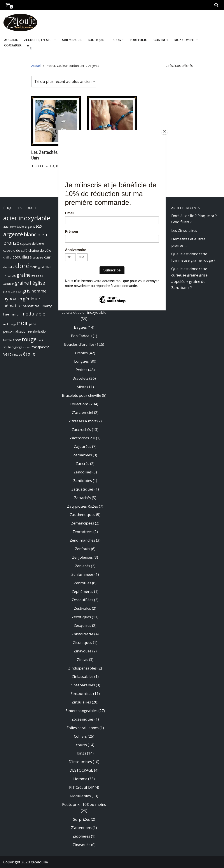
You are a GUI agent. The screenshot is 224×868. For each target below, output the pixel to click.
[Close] (164, 131)
